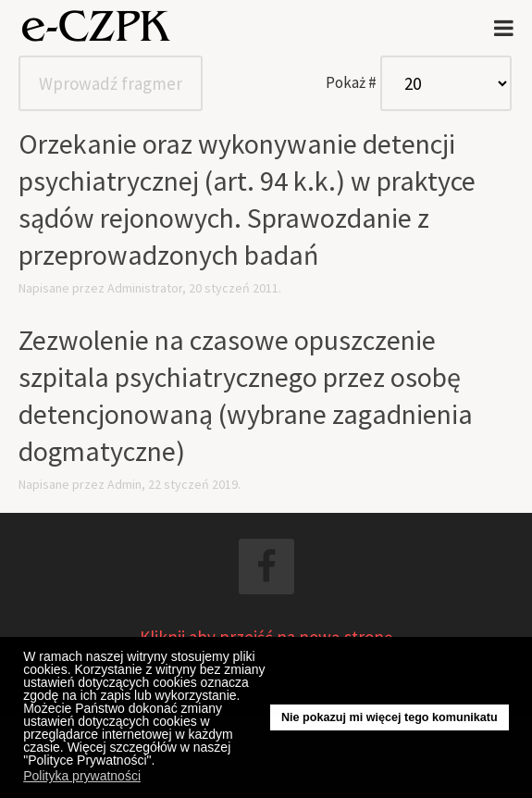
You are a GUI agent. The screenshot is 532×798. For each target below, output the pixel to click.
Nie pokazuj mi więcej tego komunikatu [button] (390, 717)
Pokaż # (351, 82)
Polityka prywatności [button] (82, 776)
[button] (160, 763)
